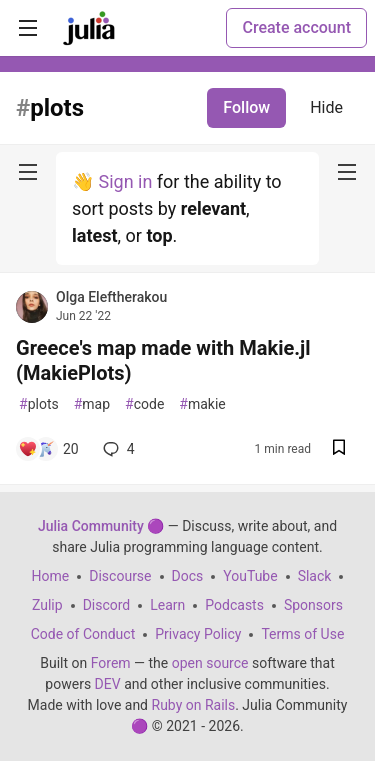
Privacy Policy (198, 634)
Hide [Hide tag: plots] (326, 107)
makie (202, 404)
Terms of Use (302, 634)
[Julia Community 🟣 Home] (89, 28)
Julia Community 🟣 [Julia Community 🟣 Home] (101, 526)
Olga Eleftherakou (111, 297)
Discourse (120, 576)
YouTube (250, 576)
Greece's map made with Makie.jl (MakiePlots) (163, 360)
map (92, 404)
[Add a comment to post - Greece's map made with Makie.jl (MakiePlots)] (48, 449)
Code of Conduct (83, 634)
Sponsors (313, 605)
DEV (108, 684)
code (144, 404)
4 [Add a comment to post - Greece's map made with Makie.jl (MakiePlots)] (117, 449)
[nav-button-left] (28, 172)
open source (210, 663)
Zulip (47, 605)
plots (39, 404)
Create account (296, 27)
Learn (167, 605)
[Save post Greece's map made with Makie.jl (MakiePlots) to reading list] (339, 449)
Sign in (125, 181)
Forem (111, 663)
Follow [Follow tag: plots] (246, 107)
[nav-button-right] (347, 172)
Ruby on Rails (194, 705)
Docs (188, 576)
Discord (107, 605)
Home (51, 576)
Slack (315, 576)
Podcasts (234, 605)
